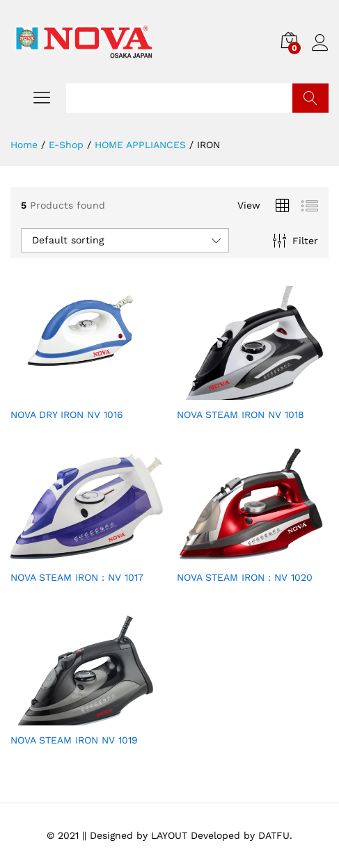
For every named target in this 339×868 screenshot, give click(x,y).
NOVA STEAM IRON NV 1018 (241, 415)
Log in (320, 43)
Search (310, 98)
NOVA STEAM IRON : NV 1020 (245, 577)
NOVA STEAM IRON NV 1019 (74, 740)
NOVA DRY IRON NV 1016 (67, 415)
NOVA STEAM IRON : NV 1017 (77, 577)
